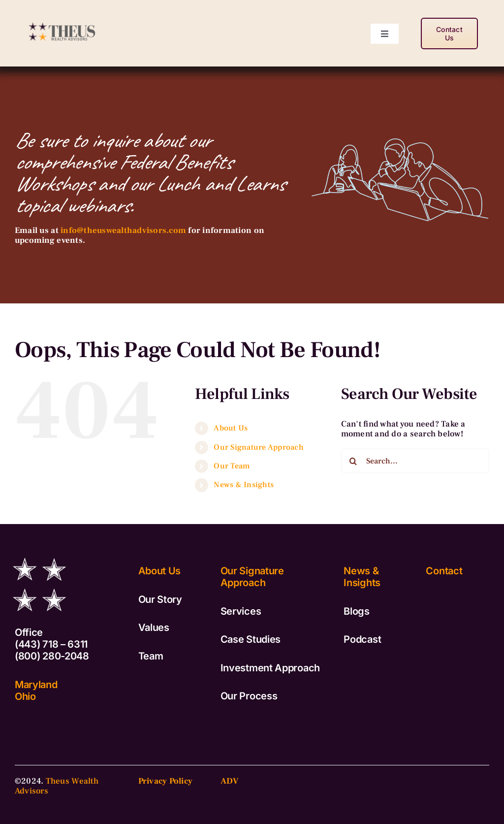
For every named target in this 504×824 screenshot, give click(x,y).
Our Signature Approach (259, 447)
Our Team (232, 466)
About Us (231, 428)
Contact (444, 571)
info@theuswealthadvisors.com (123, 231)
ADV (230, 781)
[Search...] (415, 461)
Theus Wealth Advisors (57, 786)
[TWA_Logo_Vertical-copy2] (63, 20)
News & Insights (244, 485)
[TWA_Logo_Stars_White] (39, 553)
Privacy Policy (166, 781)
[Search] (353, 461)
